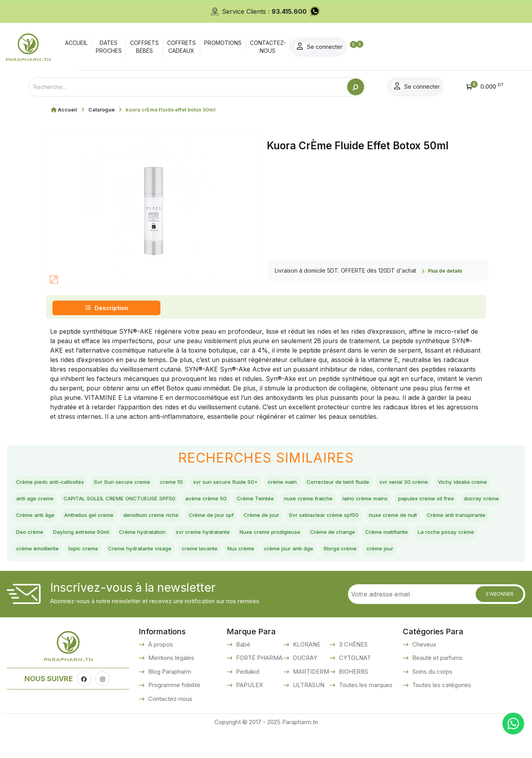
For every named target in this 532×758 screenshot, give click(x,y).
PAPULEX (249, 712)
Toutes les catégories (441, 712)
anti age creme (109, 501)
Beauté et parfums (437, 685)
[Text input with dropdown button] (188, 87)
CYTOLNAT (354, 685)
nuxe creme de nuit (193, 538)
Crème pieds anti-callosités (57, 483)
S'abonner (499, 621)
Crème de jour (38, 538)
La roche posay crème (337, 557)
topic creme (462, 557)
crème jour (337, 575)
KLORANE (306, 672)
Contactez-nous (169, 726)
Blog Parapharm (169, 699)
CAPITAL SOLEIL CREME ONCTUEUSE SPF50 (210, 501)
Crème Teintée (372, 501)
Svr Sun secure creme (142, 483)
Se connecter (471, 46)
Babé (242, 672)
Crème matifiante (267, 557)
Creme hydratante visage (54, 575)
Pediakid (247, 699)
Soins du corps (432, 699)
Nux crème (173, 575)
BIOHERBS (353, 699)
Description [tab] (107, 308)
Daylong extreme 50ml (392, 538)
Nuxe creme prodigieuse (128, 557)
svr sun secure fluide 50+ (262, 483)
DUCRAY (304, 685)
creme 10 (200, 483)
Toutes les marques (365, 712)
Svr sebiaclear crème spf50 (112, 538)
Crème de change (203, 557)
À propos (160, 672)
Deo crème (330, 538)
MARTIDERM (310, 699)
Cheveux (423, 672)
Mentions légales (170, 685)
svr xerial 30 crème (473, 483)
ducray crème (181, 520)
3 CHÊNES (352, 672)
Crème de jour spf (445, 520)
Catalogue (101, 110)
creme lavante (124, 575)
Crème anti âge (236, 520)
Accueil (68, 110)
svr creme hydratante (48, 557)
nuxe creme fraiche (434, 501)
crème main (329, 483)
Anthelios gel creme (299, 520)
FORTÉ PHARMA (259, 685)
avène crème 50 (314, 501)
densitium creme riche (374, 520)
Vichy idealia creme (46, 501)
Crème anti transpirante (267, 538)
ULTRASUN (308, 712)
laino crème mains (44, 520)
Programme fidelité (173, 712)
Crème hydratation (464, 538)
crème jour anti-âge (230, 575)
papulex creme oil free (115, 520)
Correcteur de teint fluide (395, 483)
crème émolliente (407, 557)
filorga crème (290, 575)
